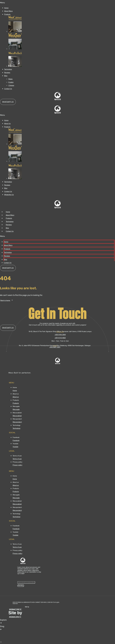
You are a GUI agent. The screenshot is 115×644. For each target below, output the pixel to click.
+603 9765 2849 (60, 335)
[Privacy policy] (17, 465)
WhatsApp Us (9, 195)
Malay (11, 79)
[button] (57, 3)
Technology (8, 69)
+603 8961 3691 (55, 347)
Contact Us (8, 89)
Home (6, 8)
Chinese (11, 86)
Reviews (7, 73)
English (11, 82)
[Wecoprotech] (17, 422)
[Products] (16, 403)
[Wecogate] (16, 410)
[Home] (15, 391)
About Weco (8, 11)
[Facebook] (16, 441)
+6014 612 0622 (60, 338)
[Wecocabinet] (17, 416)
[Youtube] (15, 447)
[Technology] (17, 428)
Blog (6, 76)
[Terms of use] (17, 459)
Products (7, 14)
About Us (7, 124)
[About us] (16, 397)
